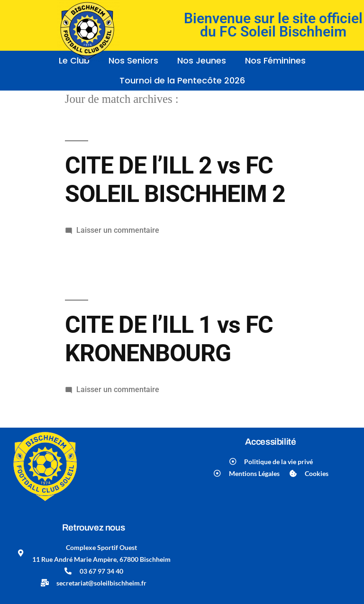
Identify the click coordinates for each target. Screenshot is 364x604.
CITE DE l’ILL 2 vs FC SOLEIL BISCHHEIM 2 (175, 179)
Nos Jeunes (202, 60)
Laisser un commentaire (118, 230)
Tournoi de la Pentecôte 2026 (182, 80)
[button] (204, 61)
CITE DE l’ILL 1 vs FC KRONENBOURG (169, 339)
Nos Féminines (275, 60)
